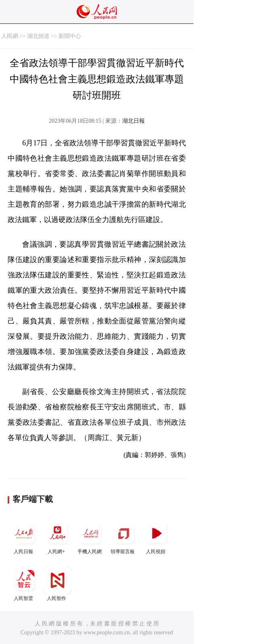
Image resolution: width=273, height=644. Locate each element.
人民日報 (24, 537)
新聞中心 (70, 36)
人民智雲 (24, 584)
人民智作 (57, 584)
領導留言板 (123, 537)
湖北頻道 (38, 36)
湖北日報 (133, 121)
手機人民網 (90, 537)
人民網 (10, 36)
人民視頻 (156, 537)
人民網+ (57, 537)
